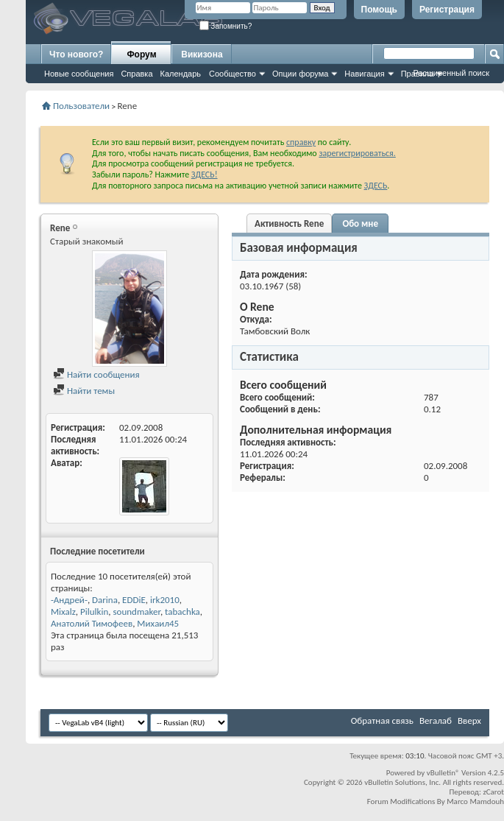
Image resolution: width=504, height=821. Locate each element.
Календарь (181, 74)
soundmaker (136, 612)
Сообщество (233, 74)
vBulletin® (443, 773)
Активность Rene (289, 223)
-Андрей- (69, 600)
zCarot (493, 792)
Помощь (379, 10)
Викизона (202, 54)
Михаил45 (158, 623)
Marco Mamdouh (475, 801)
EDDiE (134, 600)
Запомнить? (226, 26)
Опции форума (300, 74)
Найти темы (84, 391)
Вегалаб (436, 720)
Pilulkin (94, 612)
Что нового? (76, 54)
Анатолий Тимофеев (92, 623)
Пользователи (81, 106)
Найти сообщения (96, 374)
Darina (105, 600)
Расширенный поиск (451, 73)
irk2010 (165, 600)
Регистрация (447, 10)
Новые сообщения (79, 74)
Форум (141, 54)
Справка (136, 74)
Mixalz (63, 612)
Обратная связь (382, 720)
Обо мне (360, 223)
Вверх (469, 720)
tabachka (182, 612)
